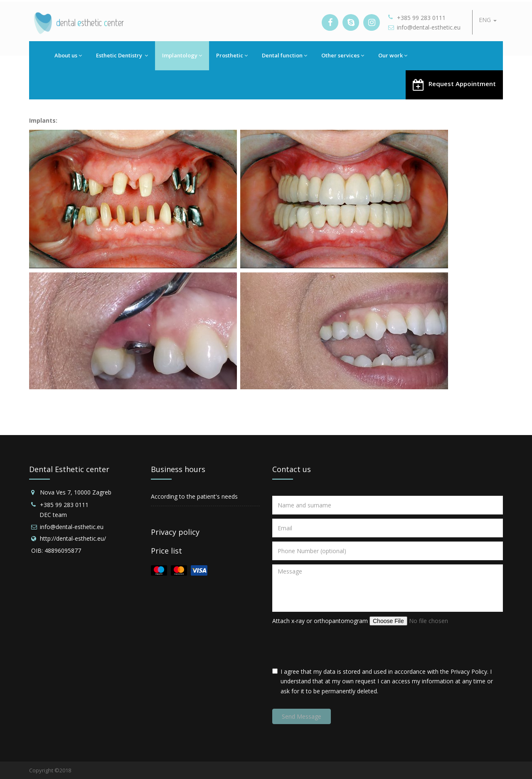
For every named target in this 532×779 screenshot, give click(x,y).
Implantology (182, 55)
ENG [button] (488, 20)
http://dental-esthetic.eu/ (73, 538)
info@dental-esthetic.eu (429, 27)
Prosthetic (232, 55)
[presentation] (335, 646)
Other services (343, 55)
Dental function (284, 55)
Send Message (302, 716)
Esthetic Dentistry (122, 55)
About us (68, 55)
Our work (393, 55)
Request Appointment (454, 84)
